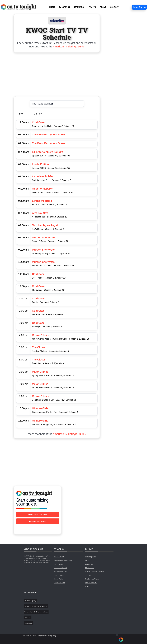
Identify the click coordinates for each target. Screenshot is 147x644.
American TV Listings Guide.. (69, 434)
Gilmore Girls (40, 408)
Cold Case (38, 122)
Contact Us (28, 623)
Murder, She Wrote (43, 237)
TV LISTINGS (64, 7)
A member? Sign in (38, 521)
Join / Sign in (139, 7)
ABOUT (103, 7)
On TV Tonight (59, 557)
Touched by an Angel (45, 225)
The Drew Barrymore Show (48, 135)
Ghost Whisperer (42, 189)
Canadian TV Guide (61, 571)
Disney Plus (89, 564)
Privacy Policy (52, 636)
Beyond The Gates (91, 583)
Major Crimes (40, 372)
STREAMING (79, 7)
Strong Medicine (42, 201)
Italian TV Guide (60, 583)
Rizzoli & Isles (41, 335)
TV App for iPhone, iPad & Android (36, 606)
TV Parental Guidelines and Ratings (36, 612)
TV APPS (92, 7)
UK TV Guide (59, 564)
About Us (28, 617)
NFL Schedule (90, 568)
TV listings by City (30, 601)
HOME (52, 7)
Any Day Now (40, 213)
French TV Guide (60, 579)
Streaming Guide (91, 557)
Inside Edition (40, 164)
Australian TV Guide (61, 568)
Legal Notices (42, 636)
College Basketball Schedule (94, 571)
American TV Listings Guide (69, 46)
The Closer (39, 347)
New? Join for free (38, 515)
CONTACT (114, 7)
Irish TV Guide (59, 575)
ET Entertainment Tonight (48, 152)
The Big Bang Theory (92, 579)
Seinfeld (88, 575)
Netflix (87, 560)
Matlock (88, 586)
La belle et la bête (43, 176)
